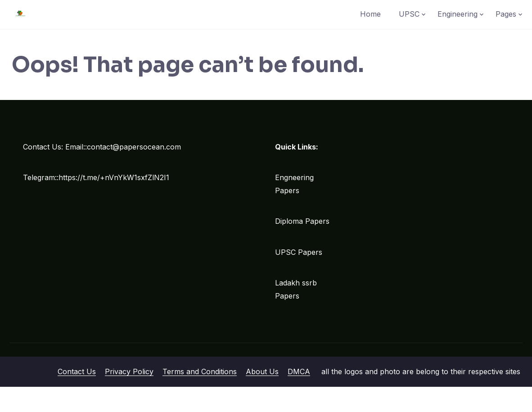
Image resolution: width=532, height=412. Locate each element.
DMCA (299, 371)
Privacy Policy (129, 371)
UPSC (409, 14)
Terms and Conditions (200, 371)
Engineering (458, 14)
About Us (262, 371)
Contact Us (77, 371)
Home (370, 14)
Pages (506, 14)
